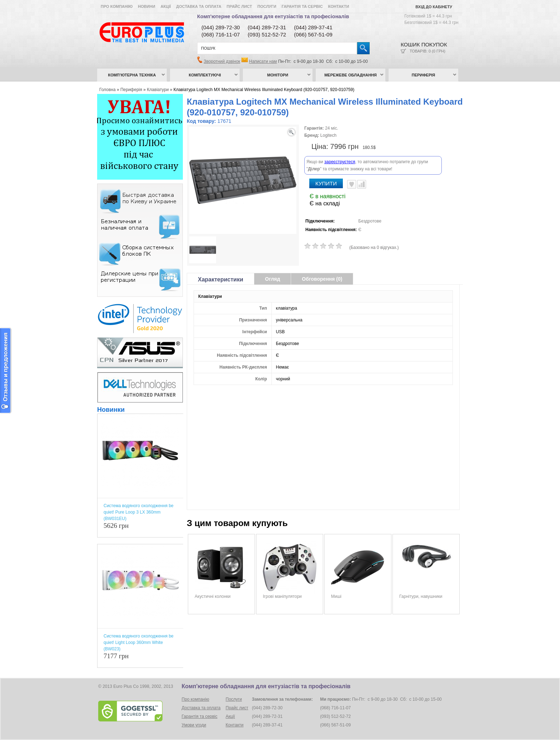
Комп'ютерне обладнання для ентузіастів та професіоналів (273, 16)
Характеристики (221, 279)
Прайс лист (239, 6)
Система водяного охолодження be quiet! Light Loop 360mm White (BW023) (139, 642)
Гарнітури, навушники (421, 596)
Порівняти (362, 184)
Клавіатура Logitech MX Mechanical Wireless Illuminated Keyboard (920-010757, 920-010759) (264, 90)
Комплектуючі (205, 75)
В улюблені (352, 184)
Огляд (272, 279)
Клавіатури (158, 90)
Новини (146, 6)
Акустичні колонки (213, 596)
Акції (166, 6)
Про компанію (117, 6)
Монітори (278, 75)
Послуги (267, 6)
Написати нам (263, 61)
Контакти (339, 6)
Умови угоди (194, 725)
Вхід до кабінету (434, 7)
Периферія (424, 75)
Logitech (328, 135)
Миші (336, 596)
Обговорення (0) (322, 279)
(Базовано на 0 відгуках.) (374, 247)
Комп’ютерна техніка (132, 75)
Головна (107, 90)
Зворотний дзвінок (222, 61)
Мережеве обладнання (351, 75)
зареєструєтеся (340, 162)
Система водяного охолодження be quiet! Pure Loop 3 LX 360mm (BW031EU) (139, 512)
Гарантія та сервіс (302, 6)
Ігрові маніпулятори (282, 596)
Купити (326, 183)
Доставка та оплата (199, 6)
